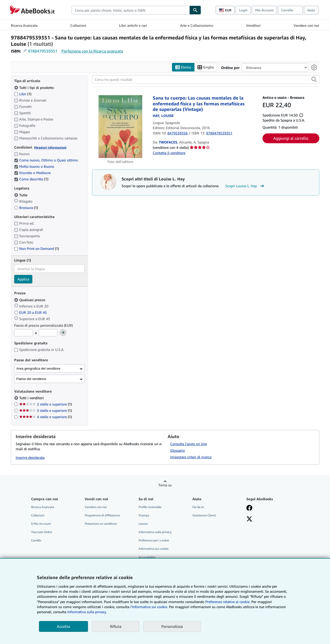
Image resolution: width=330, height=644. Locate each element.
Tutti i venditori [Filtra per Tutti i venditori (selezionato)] (32, 398)
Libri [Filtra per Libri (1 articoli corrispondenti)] (23, 94)
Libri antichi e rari (133, 25)
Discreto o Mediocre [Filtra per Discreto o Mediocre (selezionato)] (33, 173)
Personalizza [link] (172, 626)
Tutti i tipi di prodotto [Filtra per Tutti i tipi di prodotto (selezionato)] (35, 88)
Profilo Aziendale (150, 507)
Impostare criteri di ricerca (191, 457)
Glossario (178, 450)
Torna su (165, 485)
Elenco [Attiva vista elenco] (183, 67)
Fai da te (198, 507)
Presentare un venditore (101, 524)
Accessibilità (147, 557)
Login (243, 10)
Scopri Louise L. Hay (245, 186)
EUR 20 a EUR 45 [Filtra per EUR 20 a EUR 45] (31, 312)
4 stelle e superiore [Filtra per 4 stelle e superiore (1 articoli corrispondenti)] (46, 417)
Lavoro (143, 524)
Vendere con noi (306, 25)
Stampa (144, 515)
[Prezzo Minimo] (24, 333)
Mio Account (264, 10)
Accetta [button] (63, 626)
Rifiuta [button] (116, 626)
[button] (314, 80)
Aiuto (311, 10)
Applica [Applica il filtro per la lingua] (23, 279)
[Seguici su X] (249, 519)
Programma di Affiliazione (102, 515)
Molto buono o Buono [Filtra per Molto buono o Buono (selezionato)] (35, 167)
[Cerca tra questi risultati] (206, 80)
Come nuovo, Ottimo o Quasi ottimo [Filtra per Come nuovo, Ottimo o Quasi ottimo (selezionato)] (47, 160)
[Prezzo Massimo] (48, 333)
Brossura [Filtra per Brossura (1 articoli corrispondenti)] (26, 208)
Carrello (36, 541)
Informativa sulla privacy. (87, 612)
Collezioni (78, 25)
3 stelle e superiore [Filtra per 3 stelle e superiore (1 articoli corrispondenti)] (46, 411)
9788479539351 (43, 51)
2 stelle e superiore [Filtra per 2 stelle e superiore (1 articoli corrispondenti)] (46, 404)
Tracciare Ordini (42, 532)
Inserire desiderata (30, 458)
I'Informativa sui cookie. (149, 607)
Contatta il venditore (169, 153)
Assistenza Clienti (204, 515)
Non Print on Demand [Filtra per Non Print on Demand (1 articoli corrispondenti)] (37, 249)
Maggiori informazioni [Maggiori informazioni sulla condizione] (50, 147)
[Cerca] (195, 10)
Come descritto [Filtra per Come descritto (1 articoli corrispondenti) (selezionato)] (31, 179)
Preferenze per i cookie (154, 541)
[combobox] (130, 10)
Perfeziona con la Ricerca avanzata (92, 51)
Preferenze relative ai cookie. (228, 602)
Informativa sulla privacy (155, 532)
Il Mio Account (41, 524)
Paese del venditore (31, 379)
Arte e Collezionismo (197, 25)
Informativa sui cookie (153, 549)
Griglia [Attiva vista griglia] (206, 67)
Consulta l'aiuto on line (189, 444)
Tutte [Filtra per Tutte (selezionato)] (21, 195)
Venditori (253, 25)
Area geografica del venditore (38, 368)
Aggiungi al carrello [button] (291, 138)
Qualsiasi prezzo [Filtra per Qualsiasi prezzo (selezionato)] (30, 300)
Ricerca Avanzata (24, 25)
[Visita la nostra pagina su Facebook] (249, 508)
